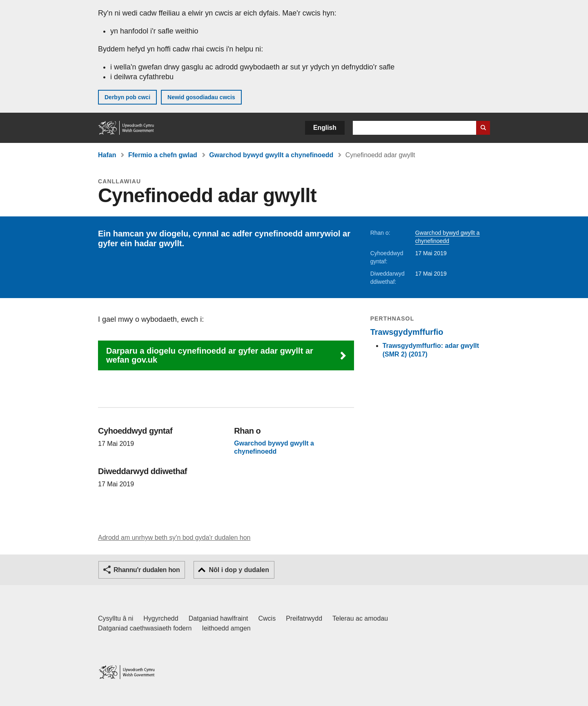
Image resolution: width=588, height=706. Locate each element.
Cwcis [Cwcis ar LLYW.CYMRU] (267, 618)
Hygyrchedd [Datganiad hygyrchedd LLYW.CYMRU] (161, 618)
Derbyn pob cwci (127, 97)
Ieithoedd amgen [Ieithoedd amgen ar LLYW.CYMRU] (226, 628)
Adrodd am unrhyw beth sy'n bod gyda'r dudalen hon (174, 538)
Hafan (107, 155)
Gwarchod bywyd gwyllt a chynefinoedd (271, 155)
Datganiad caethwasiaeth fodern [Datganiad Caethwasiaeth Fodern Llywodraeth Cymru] (145, 628)
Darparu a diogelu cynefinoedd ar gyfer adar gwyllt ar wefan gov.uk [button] (210, 355)
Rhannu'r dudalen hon (147, 570)
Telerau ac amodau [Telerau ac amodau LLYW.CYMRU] (360, 618)
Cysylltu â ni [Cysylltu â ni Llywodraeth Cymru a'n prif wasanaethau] (116, 618)
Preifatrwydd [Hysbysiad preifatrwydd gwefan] (304, 618)
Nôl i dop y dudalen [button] (239, 570)
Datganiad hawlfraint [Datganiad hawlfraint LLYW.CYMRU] (218, 618)
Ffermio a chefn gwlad (163, 155)
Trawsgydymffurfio (407, 332)
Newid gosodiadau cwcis (201, 97)
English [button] (325, 128)
